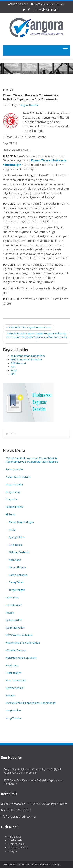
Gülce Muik (12, 597)
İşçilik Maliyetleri (15, 628)
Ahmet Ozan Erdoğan (21, 522)
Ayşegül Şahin (17, 537)
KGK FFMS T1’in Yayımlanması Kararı (29, 327)
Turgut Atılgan (17, 590)
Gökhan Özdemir (19, 552)
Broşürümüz (13, 492)
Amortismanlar (15, 469)
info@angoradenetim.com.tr (49, 4)
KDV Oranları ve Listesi (19, 635)
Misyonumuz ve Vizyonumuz (23, 643)
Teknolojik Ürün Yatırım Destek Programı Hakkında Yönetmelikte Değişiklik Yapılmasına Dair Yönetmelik (36, 337)
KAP (13, 367)
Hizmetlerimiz (14, 605)
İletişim (10, 613)
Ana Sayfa (13, 837)
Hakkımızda (14, 840)
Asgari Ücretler (15, 484)
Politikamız (12, 665)
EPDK (14, 370)
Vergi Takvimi (14, 718)
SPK (13, 374)
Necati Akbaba (17, 567)
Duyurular (12, 499)
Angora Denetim (29, 105)
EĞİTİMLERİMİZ (15, 507)
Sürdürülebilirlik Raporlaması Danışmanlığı (31, 703)
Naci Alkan (15, 560)
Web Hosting (52, 864)
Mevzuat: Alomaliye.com (16, 864)
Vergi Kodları (13, 710)
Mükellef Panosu (16, 650)
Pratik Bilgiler (13, 673)
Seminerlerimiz (15, 688)
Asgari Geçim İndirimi (18, 477)
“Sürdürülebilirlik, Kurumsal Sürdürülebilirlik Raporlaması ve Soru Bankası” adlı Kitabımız (32, 460)
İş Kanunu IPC (14, 620)
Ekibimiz (11, 514)
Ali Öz (12, 530)
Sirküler (10, 695)
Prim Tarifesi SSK (16, 680)
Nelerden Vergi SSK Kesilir (21, 658)
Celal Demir (15, 545)
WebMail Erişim (47, 9)
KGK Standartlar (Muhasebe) (28, 356)
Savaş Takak (16, 582)
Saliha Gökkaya (18, 575)
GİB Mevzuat (18, 363)
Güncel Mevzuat (17, 847)
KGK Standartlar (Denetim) (26, 359)
